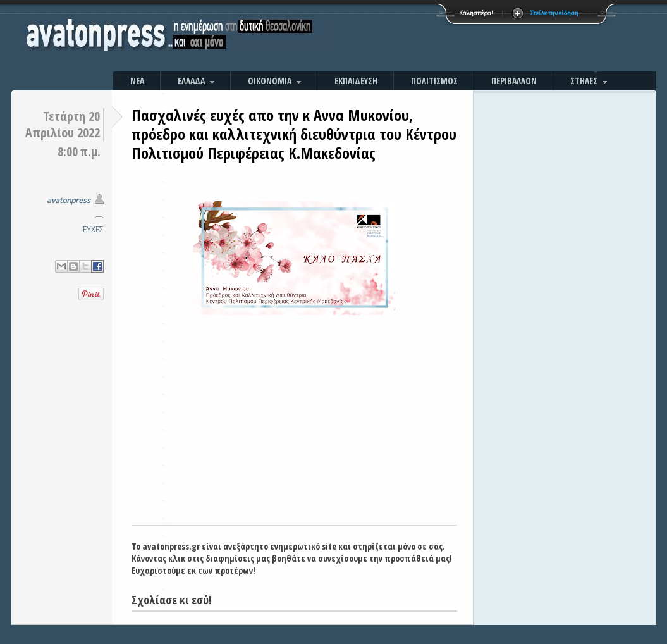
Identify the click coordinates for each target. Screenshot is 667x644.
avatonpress (69, 200)
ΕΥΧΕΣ (93, 229)
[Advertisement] (470, 38)
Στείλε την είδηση (554, 13)
